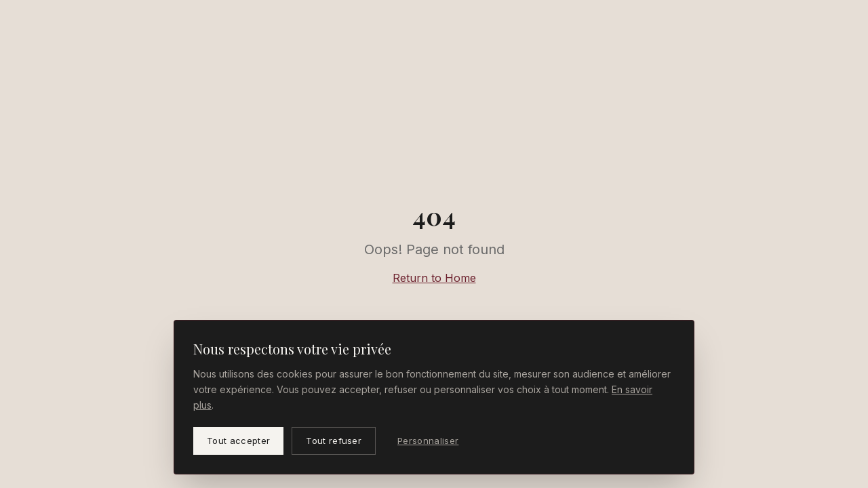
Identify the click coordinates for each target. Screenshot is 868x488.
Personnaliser (428, 441)
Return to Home (434, 278)
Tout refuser (334, 441)
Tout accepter (238, 441)
